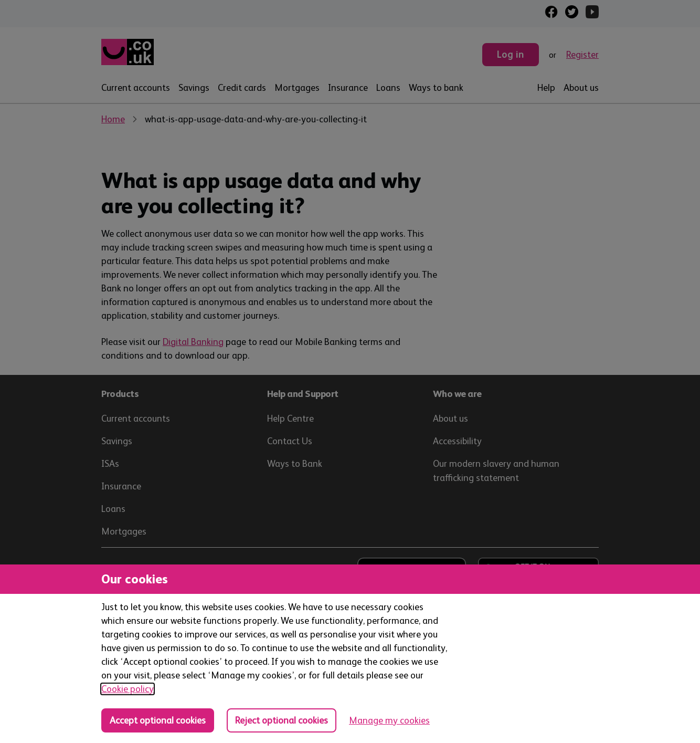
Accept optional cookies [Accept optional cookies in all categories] (158, 720)
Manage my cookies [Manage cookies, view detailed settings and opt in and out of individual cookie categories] (389, 720)
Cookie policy (128, 689)
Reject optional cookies (282, 720)
